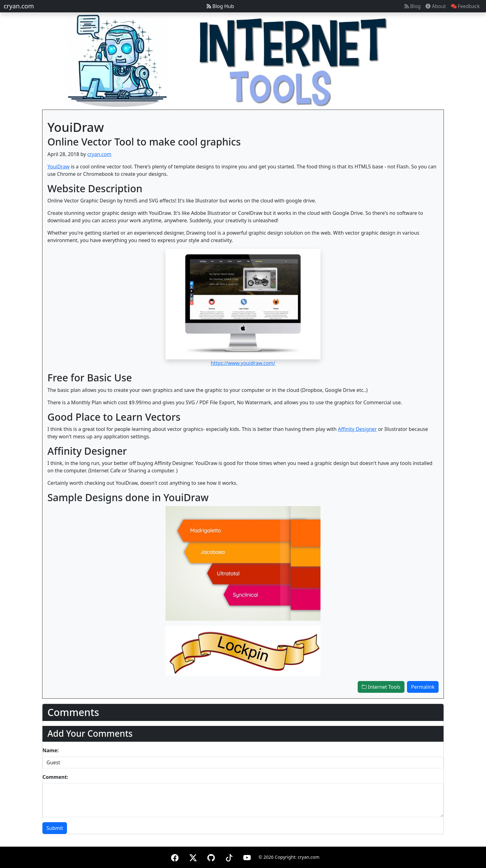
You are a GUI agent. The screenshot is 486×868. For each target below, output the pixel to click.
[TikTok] (229, 857)
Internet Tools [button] (381, 687)
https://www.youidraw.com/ (243, 363)
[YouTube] (247, 857)
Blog (413, 6)
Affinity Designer (357, 429)
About (436, 6)
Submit (55, 828)
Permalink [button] (423, 687)
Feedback (465, 6)
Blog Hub (220, 6)
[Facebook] (175, 857)
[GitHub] (211, 857)
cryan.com (19, 6)
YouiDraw (58, 167)
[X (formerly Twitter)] (193, 857)
